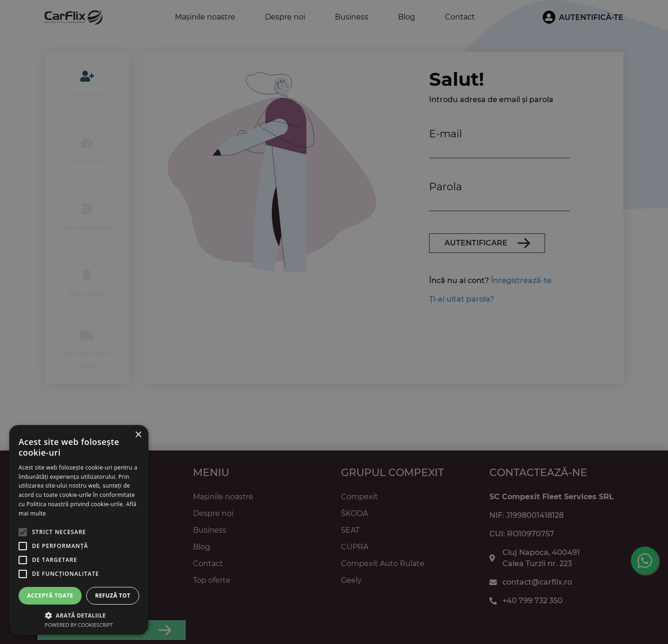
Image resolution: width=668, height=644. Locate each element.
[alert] (334, 322)
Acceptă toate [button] (50, 596)
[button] (79, 615)
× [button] (138, 435)
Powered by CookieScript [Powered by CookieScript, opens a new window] (79, 625)
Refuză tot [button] (113, 596)
